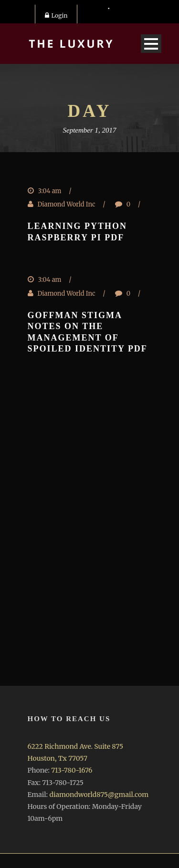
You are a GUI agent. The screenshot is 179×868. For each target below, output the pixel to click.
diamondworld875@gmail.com (99, 795)
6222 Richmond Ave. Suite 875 (76, 746)
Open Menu (151, 44)
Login (56, 15)
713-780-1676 (72, 770)
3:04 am (50, 191)
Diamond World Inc (67, 204)
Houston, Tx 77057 (58, 758)
